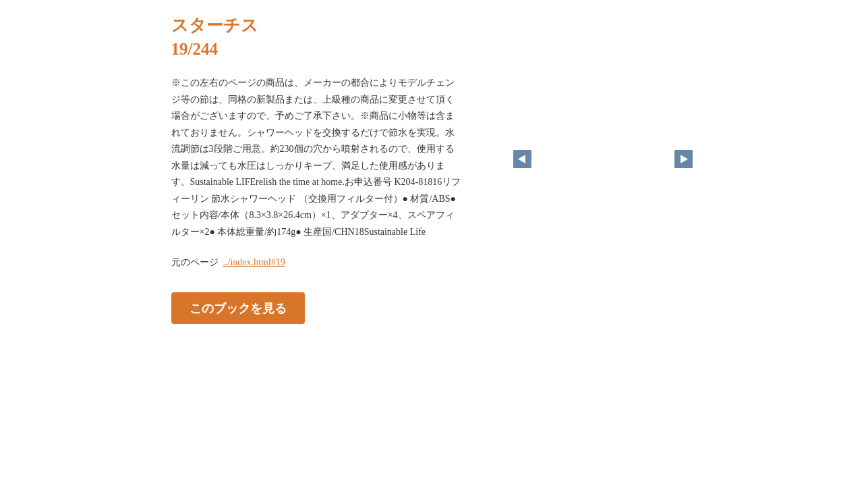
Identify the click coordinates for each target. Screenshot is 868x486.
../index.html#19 (254, 262)
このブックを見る (238, 308)
